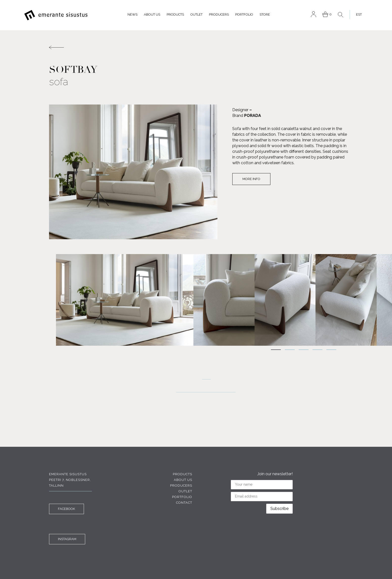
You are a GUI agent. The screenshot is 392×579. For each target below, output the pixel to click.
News (132, 14)
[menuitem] (358, 14)
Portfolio (244, 14)
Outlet (196, 14)
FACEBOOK (66, 509)
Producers (219, 14)
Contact (184, 503)
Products (175, 14)
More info (251, 179)
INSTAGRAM (67, 539)
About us (152, 14)
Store (265, 14)
